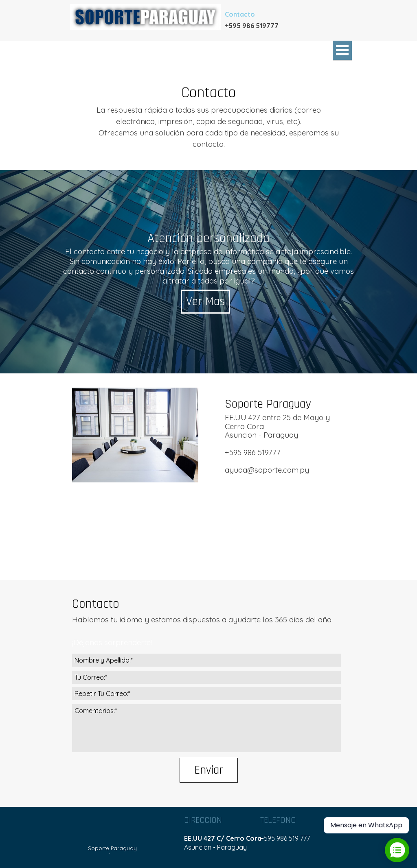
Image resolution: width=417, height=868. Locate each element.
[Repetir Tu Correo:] (206, 694)
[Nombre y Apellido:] (206, 660)
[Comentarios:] (206, 728)
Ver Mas (205, 302)
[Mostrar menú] (342, 51)
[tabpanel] (266, 25)
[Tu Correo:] (206, 677)
